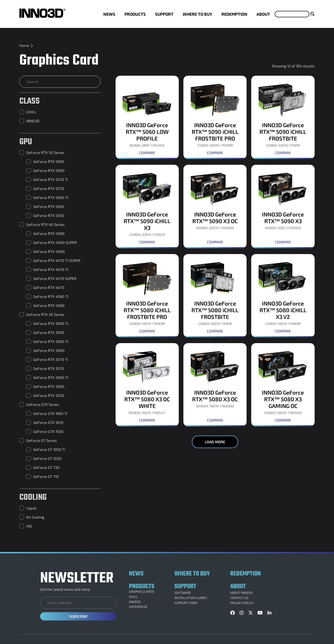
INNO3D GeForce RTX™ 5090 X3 (283, 218)
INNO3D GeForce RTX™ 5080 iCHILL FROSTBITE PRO (147, 310)
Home (24, 45)
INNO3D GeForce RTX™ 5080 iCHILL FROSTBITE (215, 310)
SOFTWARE (183, 593)
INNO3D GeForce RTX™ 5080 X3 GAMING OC (283, 399)
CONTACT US (239, 598)
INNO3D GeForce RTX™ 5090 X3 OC (215, 218)
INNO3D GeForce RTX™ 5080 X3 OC (215, 396)
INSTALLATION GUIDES (191, 598)
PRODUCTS (135, 14)
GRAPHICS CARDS (142, 592)
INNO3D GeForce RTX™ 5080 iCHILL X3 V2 (283, 310)
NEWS (109, 14)
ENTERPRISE (138, 607)
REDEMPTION (234, 14)
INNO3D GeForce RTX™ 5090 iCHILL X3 (147, 221)
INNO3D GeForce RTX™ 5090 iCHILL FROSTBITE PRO (215, 132)
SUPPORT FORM (186, 603)
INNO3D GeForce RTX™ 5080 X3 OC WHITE (147, 399)
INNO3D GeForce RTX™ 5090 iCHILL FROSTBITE (283, 132)
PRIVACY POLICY (242, 603)
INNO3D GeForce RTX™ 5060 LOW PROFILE (147, 132)
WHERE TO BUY (197, 14)
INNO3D (135, 602)
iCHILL (133, 597)
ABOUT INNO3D (241, 593)
